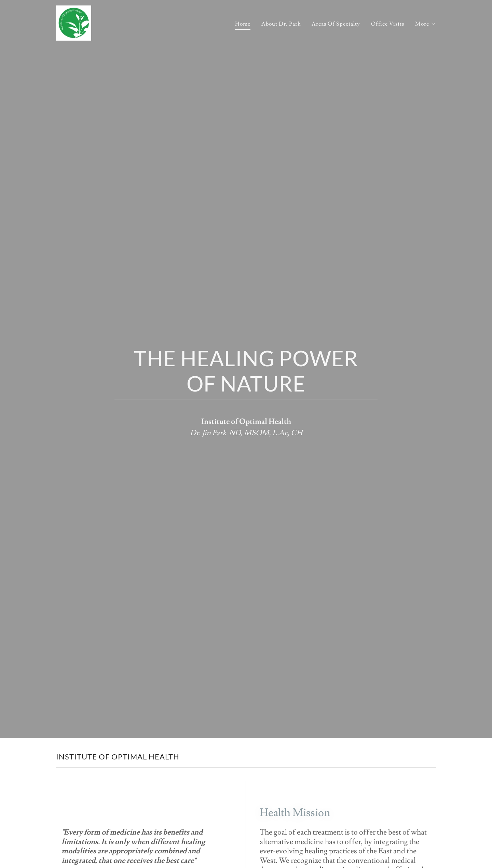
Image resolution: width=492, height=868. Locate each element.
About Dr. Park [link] (281, 24)
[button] (426, 24)
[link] (74, 22)
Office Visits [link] (388, 24)
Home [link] (243, 24)
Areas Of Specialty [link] (336, 24)
